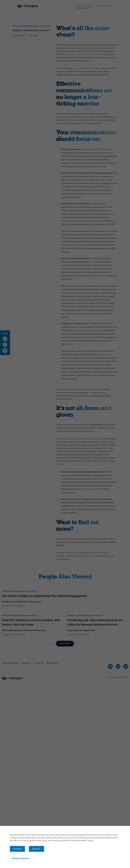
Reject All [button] (36, 849)
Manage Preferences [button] (21, 858)
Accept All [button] (17, 849)
